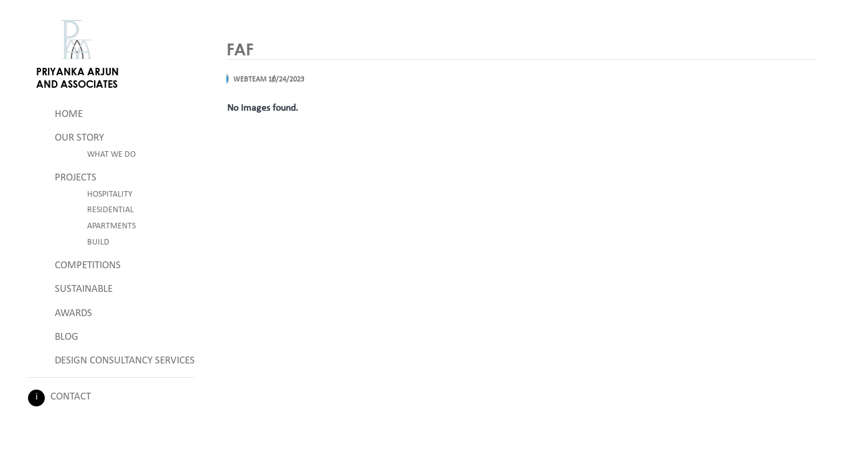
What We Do (111, 155)
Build (98, 242)
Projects (76, 178)
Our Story (79, 138)
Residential (110, 210)
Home (69, 114)
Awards (73, 313)
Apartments (111, 226)
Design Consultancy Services (125, 361)
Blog (67, 337)
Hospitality (110, 194)
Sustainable (84, 289)
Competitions (88, 265)
